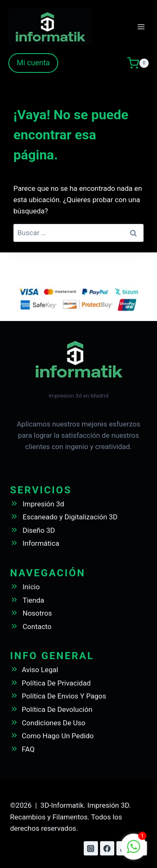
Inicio (31, 587)
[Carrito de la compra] (138, 63)
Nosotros (37, 613)
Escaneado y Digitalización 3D (70, 517)
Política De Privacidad (56, 683)
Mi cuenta (33, 63)
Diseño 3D (39, 530)
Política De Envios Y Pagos (64, 696)
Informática (41, 543)
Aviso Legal (40, 670)
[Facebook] (107, 848)
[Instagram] (91, 848)
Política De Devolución (57, 709)
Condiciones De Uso (54, 723)
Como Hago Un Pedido (58, 736)
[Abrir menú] (141, 27)
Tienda (33, 600)
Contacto (37, 627)
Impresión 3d (43, 504)
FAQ (28, 749)
